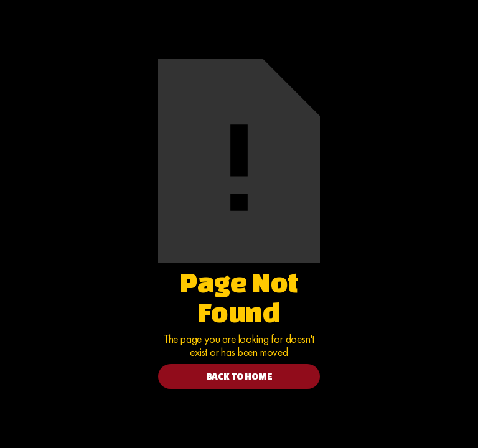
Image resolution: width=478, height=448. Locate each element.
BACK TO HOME (239, 376)
